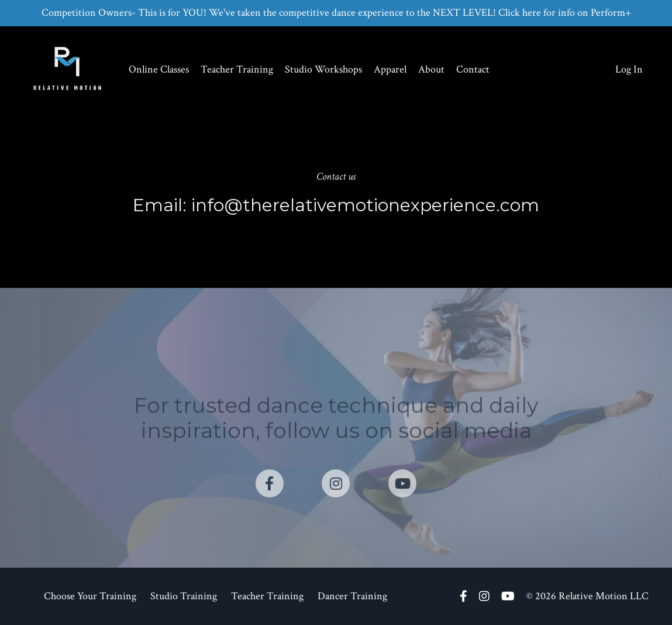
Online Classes (159, 69)
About (431, 69)
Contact (473, 69)
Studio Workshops (323, 69)
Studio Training (184, 596)
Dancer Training (352, 596)
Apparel (390, 69)
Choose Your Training (90, 596)
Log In (629, 69)
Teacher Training (237, 69)
